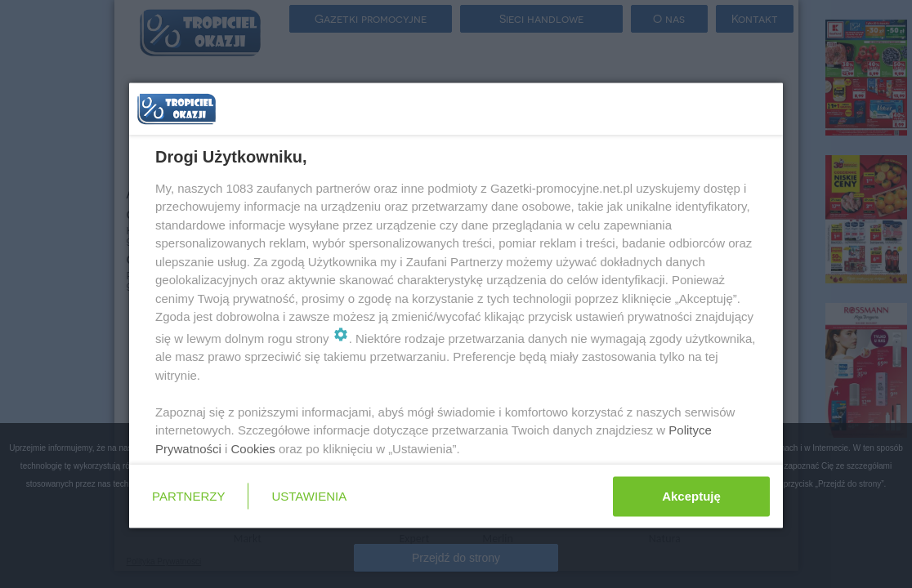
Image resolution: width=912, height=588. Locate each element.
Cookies (253, 448)
